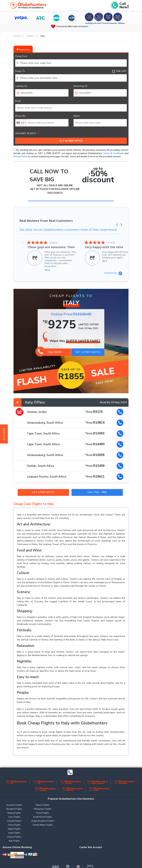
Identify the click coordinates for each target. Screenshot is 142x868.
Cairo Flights (14, 814)
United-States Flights (43, 822)
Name (77, 116)
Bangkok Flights (14, 806)
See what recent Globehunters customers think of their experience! (69, 227)
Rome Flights (43, 810)
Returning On (81, 86)
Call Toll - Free (97, 489)
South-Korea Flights (43, 814)
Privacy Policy (20, 157)
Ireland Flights (14, 834)
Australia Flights (14, 802)
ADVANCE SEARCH (26, 133)
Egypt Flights (14, 826)
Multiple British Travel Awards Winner (105, 23)
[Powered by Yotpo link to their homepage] (113, 270)
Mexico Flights (43, 802)
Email (18, 101)
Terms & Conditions (113, 153)
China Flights (14, 822)
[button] (117, 221)
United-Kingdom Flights (43, 818)
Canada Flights (14, 818)
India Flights (14, 830)
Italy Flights (14, 838)
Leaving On (21, 86)
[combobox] (21, 123)
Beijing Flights (14, 810)
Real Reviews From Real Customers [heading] (46, 221)
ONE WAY (119, 71)
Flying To (20, 71)
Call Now (49, 349)
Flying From (21, 56)
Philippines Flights (43, 806)
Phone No (20, 116)
